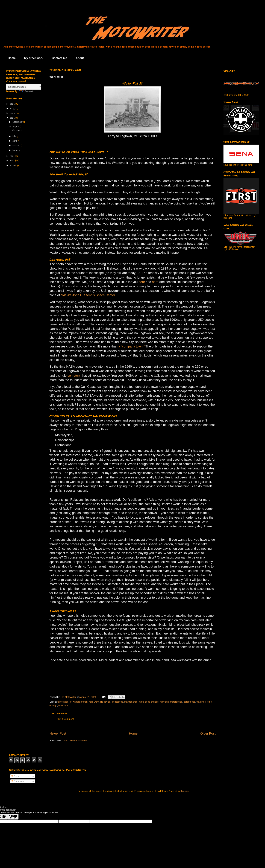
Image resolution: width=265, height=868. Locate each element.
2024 (13, 113)
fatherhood (63, 702)
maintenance (131, 702)
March (16, 146)
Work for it (17, 130)
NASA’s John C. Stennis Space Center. (88, 295)
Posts (15, 776)
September (18, 122)
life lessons (117, 702)
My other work (34, 58)
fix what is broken (79, 702)
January (17, 150)
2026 (13, 104)
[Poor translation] (13, 817)
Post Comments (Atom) (76, 740)
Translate (26, 91)
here (142, 282)
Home (12, 58)
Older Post (208, 733)
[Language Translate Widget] (24, 87)
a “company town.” (131, 346)
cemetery (74, 376)
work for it (63, 705)
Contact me (59, 58)
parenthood (190, 702)
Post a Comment (65, 719)
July (15, 136)
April (15, 141)
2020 (13, 165)
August (16, 127)
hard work (94, 702)
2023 (13, 118)
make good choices (149, 702)
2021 (12, 161)
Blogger (184, 791)
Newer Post (58, 733)
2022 (13, 156)
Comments (17, 781)
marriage (164, 702)
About (80, 58)
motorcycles (176, 702)
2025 (13, 109)
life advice (105, 702)
